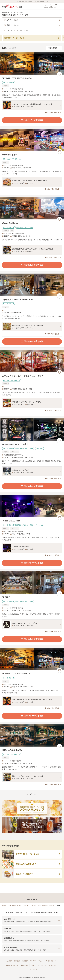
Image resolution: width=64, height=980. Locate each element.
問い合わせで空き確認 (32, 265)
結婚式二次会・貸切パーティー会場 (43, 905)
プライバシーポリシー (37, 961)
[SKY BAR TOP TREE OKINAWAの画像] (32, 63)
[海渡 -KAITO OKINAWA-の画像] (32, 735)
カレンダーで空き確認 (32, 120)
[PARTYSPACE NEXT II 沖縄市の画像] (32, 430)
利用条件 (25, 961)
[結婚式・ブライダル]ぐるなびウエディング (16, 905)
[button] (32, 920)
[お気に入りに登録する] (59, 75)
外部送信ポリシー (52, 961)
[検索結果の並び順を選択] (54, 48)
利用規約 (17, 961)
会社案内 (9, 961)
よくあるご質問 (32, 970)
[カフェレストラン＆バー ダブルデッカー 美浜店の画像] (32, 361)
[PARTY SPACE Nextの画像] (32, 506)
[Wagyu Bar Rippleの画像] (32, 208)
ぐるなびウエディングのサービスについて (44, 965)
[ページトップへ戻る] (32, 898)
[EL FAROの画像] (32, 583)
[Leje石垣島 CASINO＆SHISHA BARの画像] (32, 285)
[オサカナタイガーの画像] (32, 140)
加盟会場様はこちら (13, 965)
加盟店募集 (25, 965)
